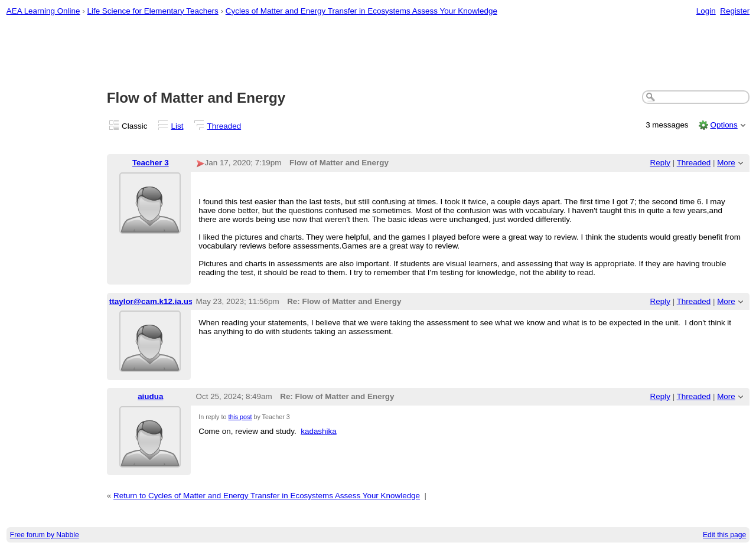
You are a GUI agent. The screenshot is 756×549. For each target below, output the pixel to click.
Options (724, 125)
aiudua (150, 396)
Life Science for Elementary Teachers (152, 11)
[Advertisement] (378, 54)
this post (240, 417)
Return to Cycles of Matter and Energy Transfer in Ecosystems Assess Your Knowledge (267, 496)
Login (706, 11)
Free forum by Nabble (45, 535)
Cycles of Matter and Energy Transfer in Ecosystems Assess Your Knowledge (361, 11)
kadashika (319, 431)
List (177, 126)
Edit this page (724, 535)
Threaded (224, 126)
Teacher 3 (151, 163)
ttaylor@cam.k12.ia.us (151, 301)
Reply (660, 163)
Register (735, 11)
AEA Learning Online (43, 11)
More (726, 163)
